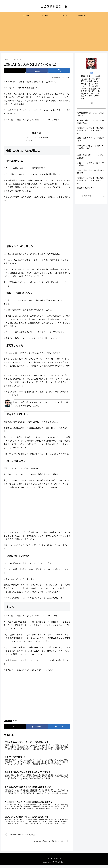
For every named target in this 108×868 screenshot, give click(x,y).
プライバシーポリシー (54, 861)
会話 (15, 721)
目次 (34, 133)
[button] (104, 196)
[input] (91, 196)
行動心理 (8, 721)
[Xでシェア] (15, 70)
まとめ (29, 141)
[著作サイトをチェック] (91, 103)
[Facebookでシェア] (37, 70)
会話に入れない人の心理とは (38, 138)
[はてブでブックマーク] (59, 70)
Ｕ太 (91, 73)
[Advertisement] (54, 36)
